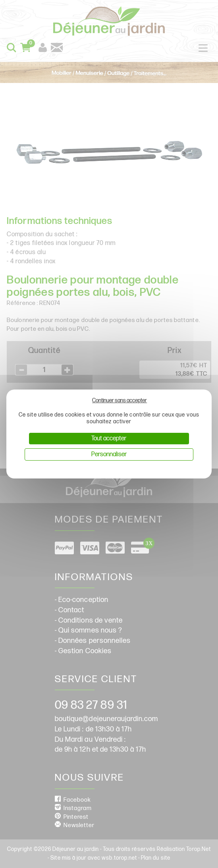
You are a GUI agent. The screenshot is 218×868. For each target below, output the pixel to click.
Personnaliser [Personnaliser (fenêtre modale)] (109, 454)
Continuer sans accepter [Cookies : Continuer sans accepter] (120, 400)
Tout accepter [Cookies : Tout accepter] (109, 439)
